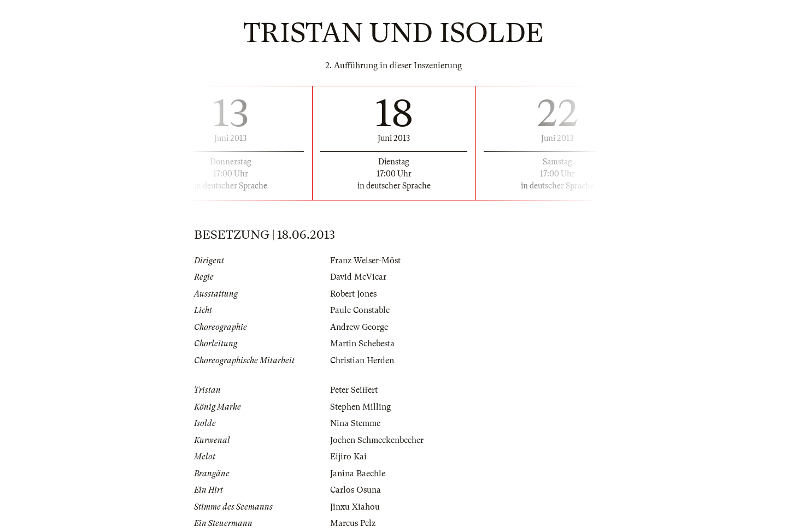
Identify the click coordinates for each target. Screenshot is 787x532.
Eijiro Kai (348, 457)
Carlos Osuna (356, 490)
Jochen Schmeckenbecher (377, 440)
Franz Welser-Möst (365, 261)
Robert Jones (353, 294)
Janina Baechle (358, 474)
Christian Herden (362, 360)
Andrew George (359, 327)
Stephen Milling (360, 407)
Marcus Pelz (353, 523)
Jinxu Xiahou (355, 507)
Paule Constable (360, 310)
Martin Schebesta (362, 344)
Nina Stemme (355, 423)
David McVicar (358, 277)
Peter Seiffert (354, 390)
